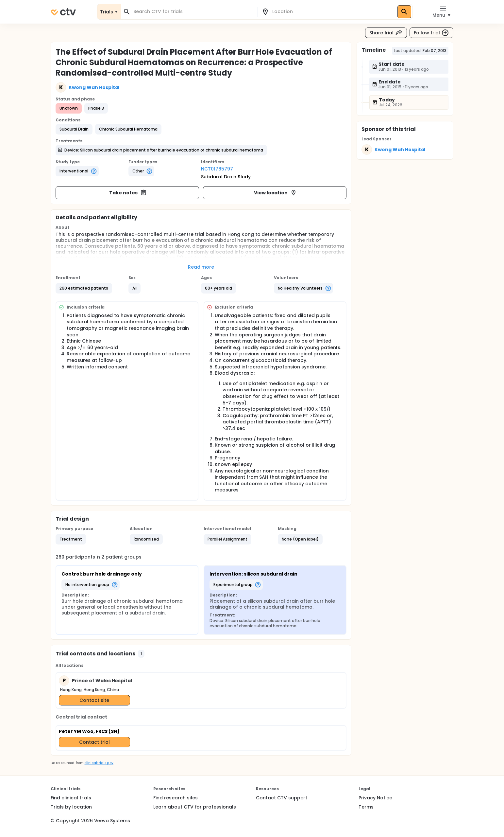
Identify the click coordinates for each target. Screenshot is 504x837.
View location (275, 193)
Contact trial (94, 742)
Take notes (128, 193)
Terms (366, 807)
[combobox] (193, 12)
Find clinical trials (71, 798)
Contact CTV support (282, 798)
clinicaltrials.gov (99, 763)
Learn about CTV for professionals (195, 807)
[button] (74, 129)
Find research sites (176, 798)
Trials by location (71, 807)
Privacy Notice (375, 798)
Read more (201, 267)
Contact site (94, 700)
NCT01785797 (217, 169)
